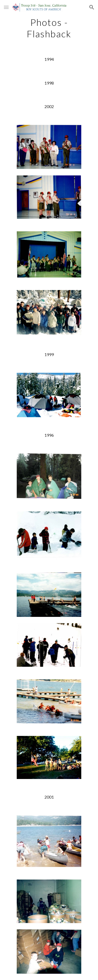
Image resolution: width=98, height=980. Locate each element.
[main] (49, 28)
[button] (6, 7)
